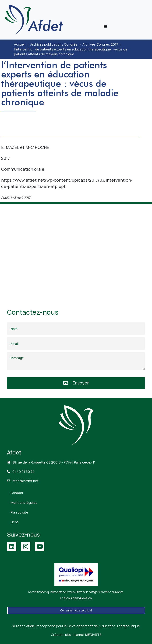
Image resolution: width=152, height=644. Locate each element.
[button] (105, 27)
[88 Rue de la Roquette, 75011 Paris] (76, 250)
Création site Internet (76, 635)
